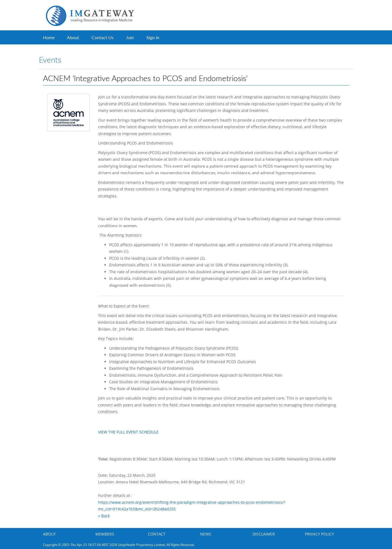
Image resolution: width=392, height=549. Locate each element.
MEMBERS (105, 534)
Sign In (153, 37)
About (73, 37)
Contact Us (103, 37)
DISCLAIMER (264, 534)
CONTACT (157, 534)
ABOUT (49, 534)
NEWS (206, 534)
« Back (104, 516)
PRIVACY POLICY (319, 534)
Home (49, 37)
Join (130, 37)
